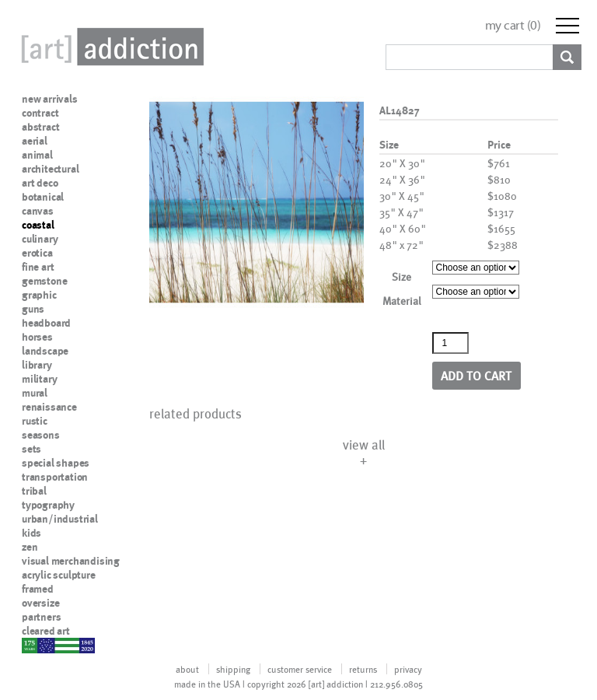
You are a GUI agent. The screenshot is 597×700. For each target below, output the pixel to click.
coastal (38, 225)
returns (363, 669)
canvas (38, 211)
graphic (39, 295)
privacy (408, 669)
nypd (33, 645)
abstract (40, 127)
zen (30, 547)
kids (31, 533)
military (39, 379)
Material (402, 301)
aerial (35, 141)
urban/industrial (60, 519)
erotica (37, 253)
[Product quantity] (451, 343)
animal (37, 155)
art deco (40, 183)
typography (48, 505)
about (187, 669)
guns (33, 309)
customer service (300, 669)
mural (35, 393)
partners (41, 617)
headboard (46, 323)
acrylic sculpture (59, 575)
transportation (55, 477)
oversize (40, 603)
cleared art (46, 631)
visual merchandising (71, 561)
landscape (45, 351)
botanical (43, 197)
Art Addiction (110, 47)
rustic (35, 421)
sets (31, 449)
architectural (50, 169)
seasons (41, 435)
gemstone (44, 281)
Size (401, 276)
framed (38, 589)
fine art (38, 267)
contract (40, 113)
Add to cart (476, 375)
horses (37, 337)
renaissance (49, 407)
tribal (34, 491)
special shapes (56, 463)
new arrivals (50, 99)
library (37, 365)
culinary (40, 239)
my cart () (513, 25)
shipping (233, 669)
